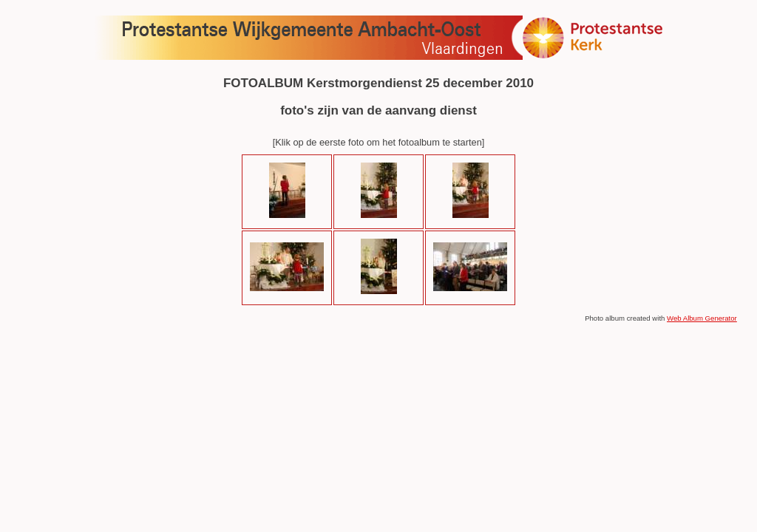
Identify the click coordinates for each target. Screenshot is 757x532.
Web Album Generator (702, 318)
